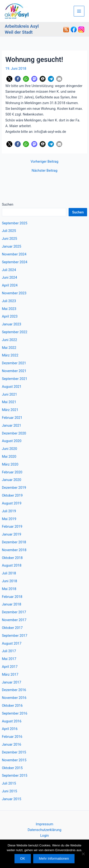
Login (45, 836)
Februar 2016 (12, 737)
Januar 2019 (12, 534)
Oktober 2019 (12, 495)
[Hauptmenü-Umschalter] (79, 11)
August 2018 (12, 565)
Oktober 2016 (12, 706)
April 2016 (10, 729)
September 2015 (15, 776)
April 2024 (10, 285)
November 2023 (14, 293)
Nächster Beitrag (44, 171)
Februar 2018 (12, 597)
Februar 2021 (12, 418)
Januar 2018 (12, 604)
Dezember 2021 (14, 363)
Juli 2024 (9, 270)
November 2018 (14, 550)
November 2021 (14, 371)
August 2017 (12, 643)
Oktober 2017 (12, 628)
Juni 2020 (9, 449)
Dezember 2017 (14, 612)
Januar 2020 (12, 480)
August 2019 (12, 503)
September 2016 (15, 713)
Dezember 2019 (14, 488)
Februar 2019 (12, 526)
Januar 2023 (12, 324)
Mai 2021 (9, 402)
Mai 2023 (9, 309)
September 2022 (15, 332)
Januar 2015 (12, 799)
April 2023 (10, 316)
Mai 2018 (9, 589)
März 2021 (10, 410)
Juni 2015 (9, 791)
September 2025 (15, 223)
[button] (9, 79)
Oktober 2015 (12, 768)
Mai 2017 (9, 659)
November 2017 (14, 620)
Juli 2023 (9, 301)
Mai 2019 (9, 519)
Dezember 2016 (14, 690)
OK (23, 859)
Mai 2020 (9, 457)
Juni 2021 (9, 394)
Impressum (44, 824)
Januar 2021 (12, 425)
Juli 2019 (9, 511)
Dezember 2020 (14, 433)
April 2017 (10, 667)
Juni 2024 (9, 277)
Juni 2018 (9, 581)
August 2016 (12, 721)
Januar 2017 (12, 682)
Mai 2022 (9, 348)
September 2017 (15, 636)
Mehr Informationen (54, 859)
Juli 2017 (9, 651)
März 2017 (10, 674)
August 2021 (12, 387)
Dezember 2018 (14, 542)
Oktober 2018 (12, 558)
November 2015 (14, 760)
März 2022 (10, 355)
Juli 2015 (9, 783)
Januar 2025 (12, 246)
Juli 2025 (9, 231)
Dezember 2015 (14, 752)
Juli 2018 (9, 573)
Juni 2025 (9, 239)
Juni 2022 (9, 340)
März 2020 (10, 464)
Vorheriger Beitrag (44, 162)
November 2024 (14, 254)
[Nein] (83, 854)
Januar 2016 (12, 744)
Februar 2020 (12, 472)
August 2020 (12, 441)
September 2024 (15, 262)
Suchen (8, 204)
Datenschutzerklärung (45, 830)
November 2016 (14, 698)
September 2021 (15, 379)
